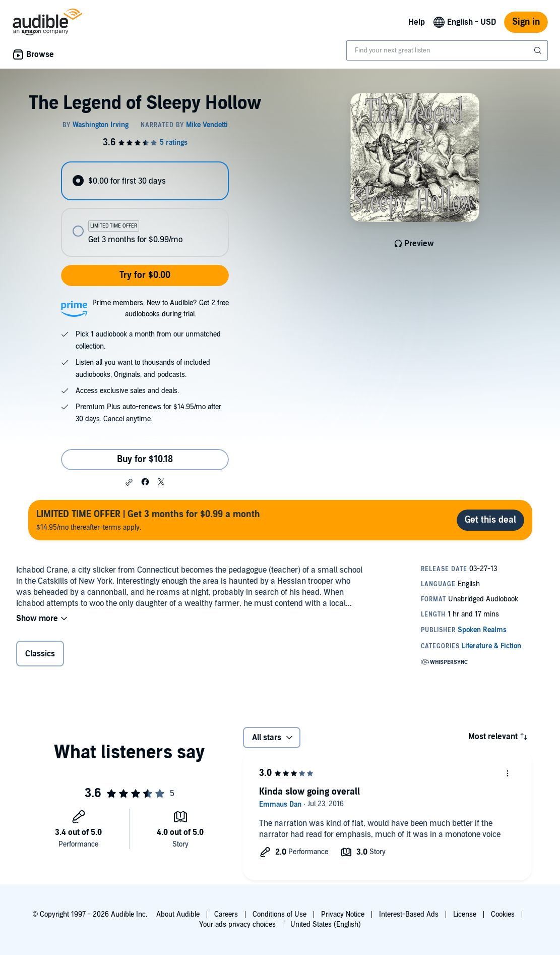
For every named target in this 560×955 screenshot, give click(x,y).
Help (417, 22)
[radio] (145, 181)
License (465, 914)
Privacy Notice (343, 914)
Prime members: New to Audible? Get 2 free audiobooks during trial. (161, 308)
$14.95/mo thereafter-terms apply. (148, 520)
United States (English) (326, 924)
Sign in (526, 22)
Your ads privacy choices (237, 924)
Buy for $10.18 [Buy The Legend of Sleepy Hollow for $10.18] (145, 459)
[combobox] (447, 50)
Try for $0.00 (145, 275)
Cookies (503, 914)
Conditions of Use (279, 914)
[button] (129, 482)
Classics (40, 654)
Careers (226, 914)
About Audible (178, 914)
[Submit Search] (539, 50)
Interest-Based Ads (409, 914)
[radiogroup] (145, 209)
